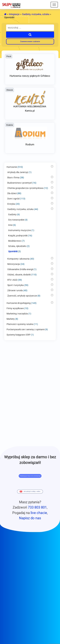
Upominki (13, 251)
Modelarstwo (15, 241)
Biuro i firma (13, 178)
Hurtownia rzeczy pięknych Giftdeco (30, 76)
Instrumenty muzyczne (20, 230)
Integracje (14, 14)
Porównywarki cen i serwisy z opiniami (26, 329)
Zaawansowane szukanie (30, 41)
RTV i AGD (12, 280)
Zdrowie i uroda (15, 290)
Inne (10, 225)
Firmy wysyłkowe (15, 308)
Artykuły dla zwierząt (18, 172)
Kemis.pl (30, 111)
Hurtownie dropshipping (19, 303)
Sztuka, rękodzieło (17, 246)
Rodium (30, 144)
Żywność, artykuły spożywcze (22, 296)
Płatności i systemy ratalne (20, 324)
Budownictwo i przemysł (20, 183)
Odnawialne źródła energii (20, 269)
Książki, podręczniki (18, 236)
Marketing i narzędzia (17, 314)
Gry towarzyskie (16, 220)
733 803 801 (37, 507)
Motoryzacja (14, 264)
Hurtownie (12, 167)
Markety (11, 319)
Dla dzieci (12, 193)
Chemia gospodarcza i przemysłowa (25, 188)
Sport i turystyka (16, 285)
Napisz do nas (30, 518)
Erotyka (11, 204)
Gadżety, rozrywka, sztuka (36, 14)
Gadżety (12, 214)
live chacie (39, 513)
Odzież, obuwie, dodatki (19, 275)
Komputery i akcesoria (18, 259)
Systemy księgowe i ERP (18, 335)
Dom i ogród (13, 199)
